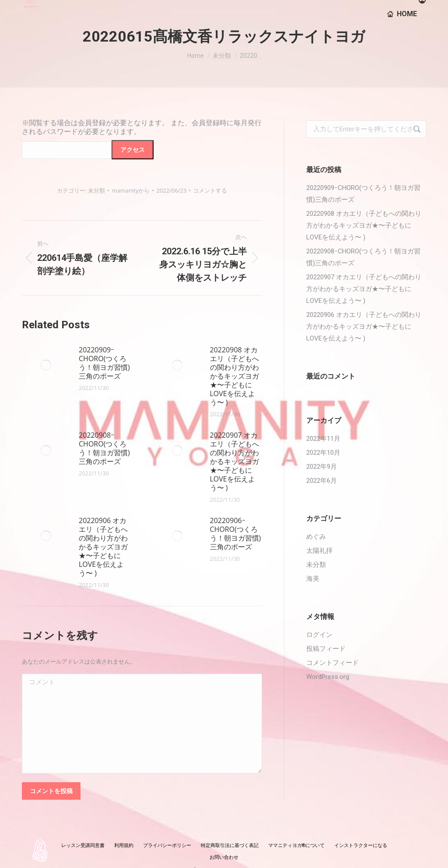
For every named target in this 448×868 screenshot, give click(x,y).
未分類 (96, 190)
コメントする (210, 190)
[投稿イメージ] (46, 365)
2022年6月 (322, 481)
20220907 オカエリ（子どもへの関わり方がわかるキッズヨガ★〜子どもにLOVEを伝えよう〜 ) (234, 461)
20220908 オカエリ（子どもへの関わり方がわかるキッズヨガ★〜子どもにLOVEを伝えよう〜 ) (234, 376)
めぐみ (316, 537)
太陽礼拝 (319, 551)
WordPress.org (328, 677)
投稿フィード (326, 649)
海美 (313, 579)
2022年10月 (323, 453)
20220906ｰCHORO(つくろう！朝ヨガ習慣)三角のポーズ (236, 534)
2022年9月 (322, 467)
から (131, 190)
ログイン (319, 635)
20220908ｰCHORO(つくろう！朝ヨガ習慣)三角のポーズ (104, 448)
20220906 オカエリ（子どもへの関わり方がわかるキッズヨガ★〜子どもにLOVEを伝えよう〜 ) (103, 547)
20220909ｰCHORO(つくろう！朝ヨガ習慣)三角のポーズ (104, 363)
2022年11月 (323, 439)
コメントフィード (332, 663)
